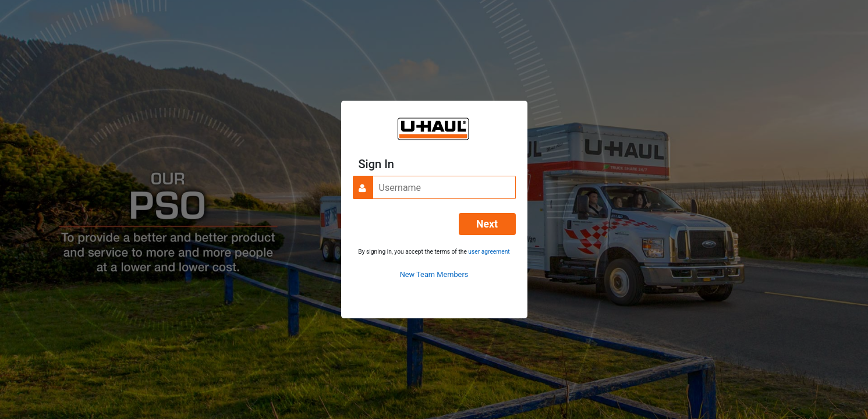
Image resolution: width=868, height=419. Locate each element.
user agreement (489, 252)
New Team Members (434, 274)
